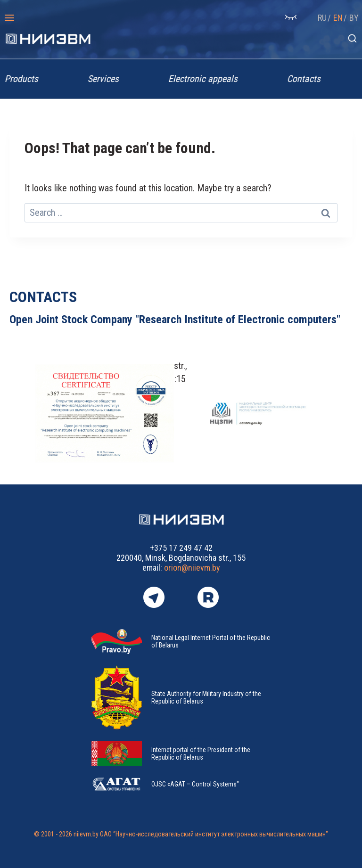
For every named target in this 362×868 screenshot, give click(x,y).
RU (322, 18)
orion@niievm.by (192, 568)
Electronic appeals (206, 79)
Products (25, 79)
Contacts (307, 79)
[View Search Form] (352, 39)
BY (354, 18)
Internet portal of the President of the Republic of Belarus (201, 753)
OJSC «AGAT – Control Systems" (195, 784)
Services (107, 79)
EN (338, 18)
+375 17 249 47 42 (181, 548)
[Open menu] (10, 18)
